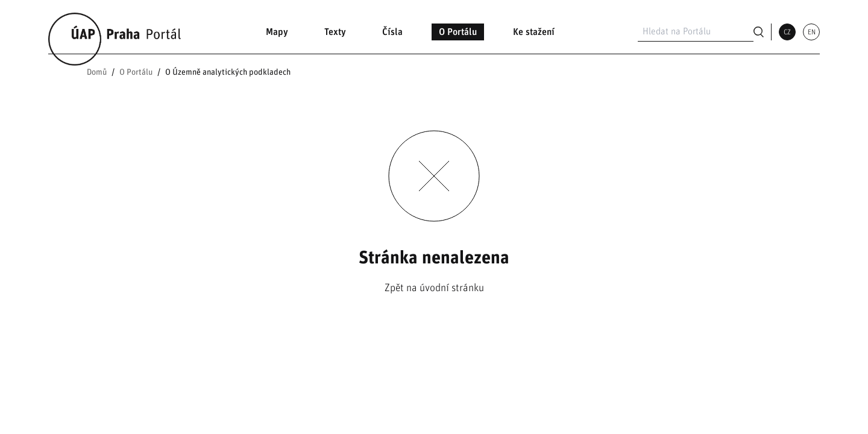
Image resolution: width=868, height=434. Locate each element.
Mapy (277, 32)
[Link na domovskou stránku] (116, 32)
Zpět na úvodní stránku (434, 288)
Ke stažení (534, 32)
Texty (335, 32)
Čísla (392, 32)
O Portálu (458, 32)
